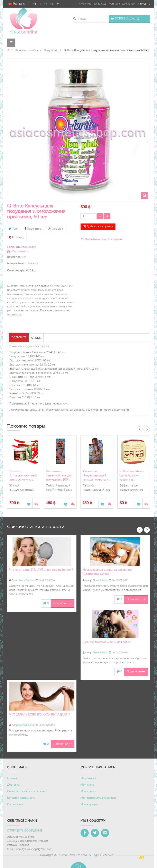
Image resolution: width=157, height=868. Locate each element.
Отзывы (36, 338)
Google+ (56, 229)
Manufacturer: (16, 263)
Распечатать (20, 251)
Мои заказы (88, 778)
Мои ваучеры (89, 804)
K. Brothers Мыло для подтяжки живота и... (132, 476)
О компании (15, 804)
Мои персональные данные (98, 798)
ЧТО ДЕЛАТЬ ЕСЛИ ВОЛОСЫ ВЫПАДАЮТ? (40, 715)
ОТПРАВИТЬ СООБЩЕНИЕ (25, 831)
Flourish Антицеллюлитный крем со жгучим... (23, 476)
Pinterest (16, 238)
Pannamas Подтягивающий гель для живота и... (96, 476)
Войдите (145, 4)
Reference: (14, 257)
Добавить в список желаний (103, 239)
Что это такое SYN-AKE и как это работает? (41, 570)
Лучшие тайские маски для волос (107, 642)
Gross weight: (16, 271)
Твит (14, 229)
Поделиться (33, 229)
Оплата (12, 778)
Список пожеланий (123, 4)
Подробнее (19, 337)
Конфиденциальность (21, 798)
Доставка (13, 785)
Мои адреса (88, 791)
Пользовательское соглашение (27, 791)
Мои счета (87, 785)
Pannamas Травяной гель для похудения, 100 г (59, 476)
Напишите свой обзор (22, 247)
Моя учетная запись (94, 4)
